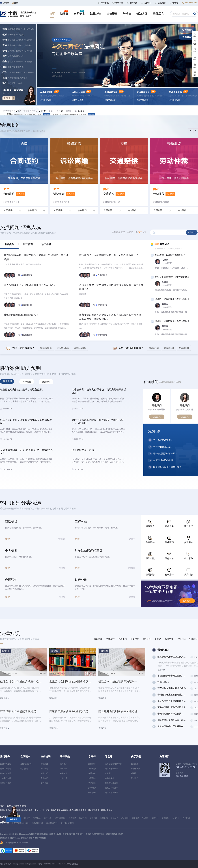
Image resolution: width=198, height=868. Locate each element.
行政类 (145, 818)
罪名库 (109, 756)
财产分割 (30, 29)
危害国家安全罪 (112, 769)
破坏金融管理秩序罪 (113, 764)
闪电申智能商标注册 (21, 823)
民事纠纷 (186, 818)
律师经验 (64, 769)
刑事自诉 (20, 67)
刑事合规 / (12, 67)
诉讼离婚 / (12, 29)
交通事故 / (12, 45)
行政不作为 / (21, 72)
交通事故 (44, 783)
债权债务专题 (6, 783)
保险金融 (104, 818)
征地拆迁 (37, 818)
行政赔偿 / (12, 72)
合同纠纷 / (12, 51)
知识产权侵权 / (14, 56)
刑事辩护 (44, 773)
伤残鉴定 (28, 45)
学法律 (92, 756)
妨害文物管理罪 (112, 793)
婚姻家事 (92, 764)
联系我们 (135, 773)
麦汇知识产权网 (67, 823)
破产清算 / (20, 62)
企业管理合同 (26, 764)
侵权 (5, 78)
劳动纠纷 (28, 40)
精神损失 (24, 78)
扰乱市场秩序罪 (112, 783)
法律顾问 (155, 818)
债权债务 (92, 793)
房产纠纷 (92, 769)
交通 (5, 45)
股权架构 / (12, 62)
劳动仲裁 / (12, 40)
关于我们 (136, 756)
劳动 (5, 40)
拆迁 (5, 83)
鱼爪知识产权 (38, 823)
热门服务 (5, 756)
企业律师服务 (6, 764)
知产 (5, 56)
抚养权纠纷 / (21, 29)
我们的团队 (136, 769)
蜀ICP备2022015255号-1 (47, 834)
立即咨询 (187, 601)
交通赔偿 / (20, 45)
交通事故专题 (6, 778)
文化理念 (135, 764)
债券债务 (165, 818)
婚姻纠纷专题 (6, 773)
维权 (22, 56)
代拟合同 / (20, 51)
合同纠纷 (44, 778)
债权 (5, 35)
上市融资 (28, 62)
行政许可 (30, 72)
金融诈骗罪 (110, 778)
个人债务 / (12, 35)
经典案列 (64, 764)
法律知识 (64, 778)
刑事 (5, 67)
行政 (5, 72)
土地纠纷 (20, 83)
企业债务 (20, 35)
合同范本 (25, 756)
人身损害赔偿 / (14, 78)
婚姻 (5, 29)
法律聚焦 (65, 756)
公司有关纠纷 (60, 818)
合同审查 (28, 51)
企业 (5, 62)
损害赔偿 (72, 818)
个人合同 (24, 769)
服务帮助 (64, 773)
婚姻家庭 (44, 764)
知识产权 (83, 818)
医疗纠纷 (48, 818)
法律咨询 (46, 756)
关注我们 (164, 756)
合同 (5, 51)
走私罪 (108, 773)
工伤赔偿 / (20, 40)
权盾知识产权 (52, 823)
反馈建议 (135, 778)
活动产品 (176, 818)
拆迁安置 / (12, 83)
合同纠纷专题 (6, 769)
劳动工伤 (114, 818)
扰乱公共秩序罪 (112, 788)
